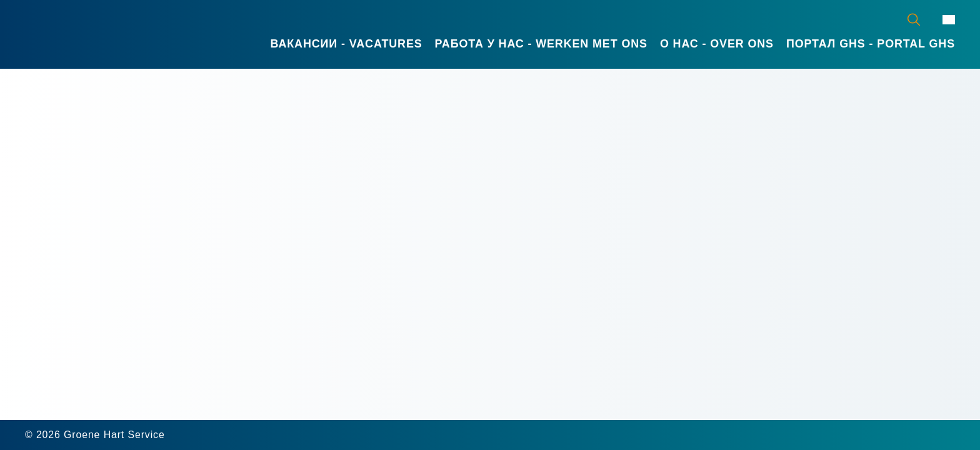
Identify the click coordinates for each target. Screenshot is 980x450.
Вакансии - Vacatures (347, 44)
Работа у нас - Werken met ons (541, 44)
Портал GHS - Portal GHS (871, 44)
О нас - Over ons (717, 44)
